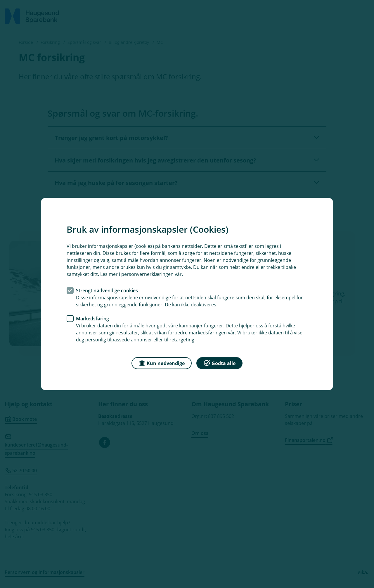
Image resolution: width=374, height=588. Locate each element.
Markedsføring (92, 319)
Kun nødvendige (162, 363)
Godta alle (219, 363)
